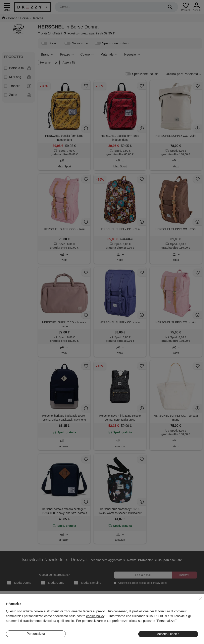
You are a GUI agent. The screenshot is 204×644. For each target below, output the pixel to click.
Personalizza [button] (36, 634)
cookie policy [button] (95, 616)
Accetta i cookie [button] (168, 634)
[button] (200, 599)
